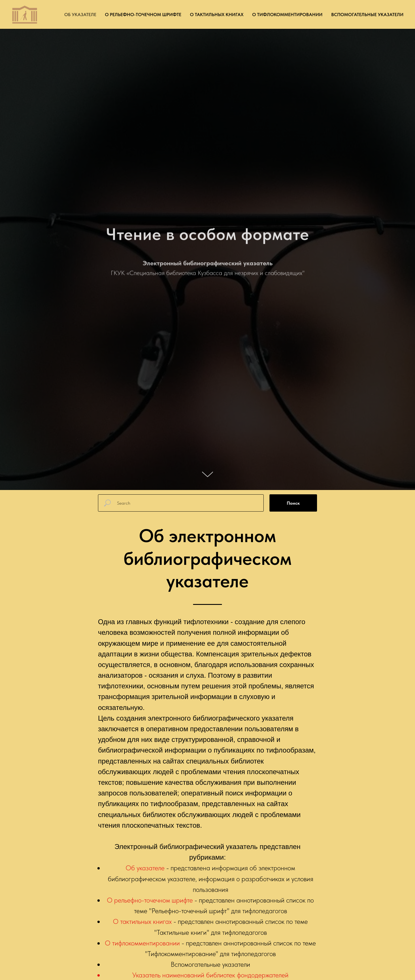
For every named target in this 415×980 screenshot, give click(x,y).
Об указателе (80, 15)
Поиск (293, 503)
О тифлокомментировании (287, 15)
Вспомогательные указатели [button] (367, 15)
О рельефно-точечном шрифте (143, 15)
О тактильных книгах (217, 15)
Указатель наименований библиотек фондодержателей (210, 975)
